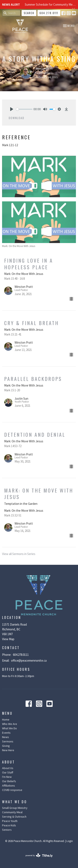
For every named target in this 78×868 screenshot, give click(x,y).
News (6, 737)
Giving (6, 746)
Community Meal (12, 812)
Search (29, 13)
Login (70, 841)
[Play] (12, 109)
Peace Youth (10, 821)
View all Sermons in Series (19, 554)
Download (17, 118)
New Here (8, 750)
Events (6, 733)
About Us (8, 768)
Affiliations (9, 786)
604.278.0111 (49, 13)
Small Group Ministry (15, 808)
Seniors (7, 830)
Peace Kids (9, 825)
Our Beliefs (9, 781)
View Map (8, 639)
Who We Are (10, 724)
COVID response (12, 790)
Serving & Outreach (14, 817)
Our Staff (8, 772)
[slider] (24, 109)
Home (6, 720)
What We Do (9, 728)
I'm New (7, 777)
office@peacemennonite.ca (29, 660)
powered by (39, 855)
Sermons (8, 741)
